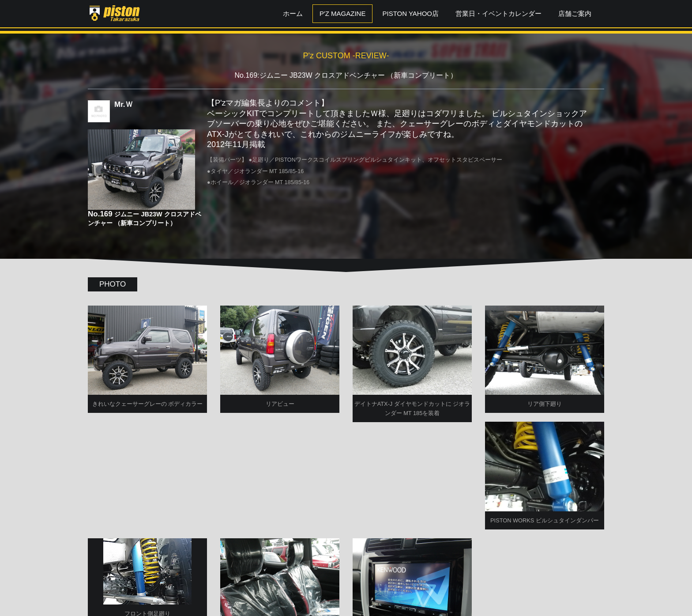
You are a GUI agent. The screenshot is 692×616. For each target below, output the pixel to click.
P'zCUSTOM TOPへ (346, 586)
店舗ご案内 (575, 13)
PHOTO (113, 284)
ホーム (293, 13)
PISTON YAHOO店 (410, 13)
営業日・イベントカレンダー (498, 13)
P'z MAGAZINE (343, 13)
